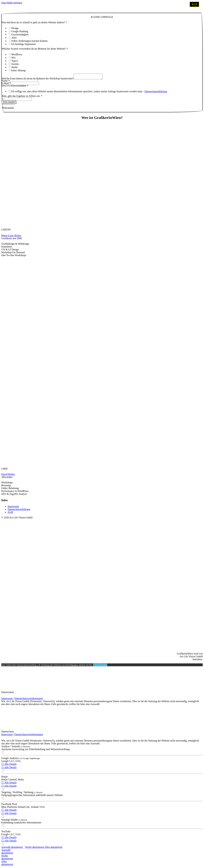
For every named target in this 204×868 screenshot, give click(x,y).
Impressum (13, 507)
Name (6, 82)
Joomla (15, 64)
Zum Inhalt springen (12, 3)
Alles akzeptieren (53, 848)
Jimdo (14, 67)
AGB (10, 513)
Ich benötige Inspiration (24, 44)
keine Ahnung (18, 70)
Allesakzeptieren (7, 864)
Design (15, 28)
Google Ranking (20, 31)
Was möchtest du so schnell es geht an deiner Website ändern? (34, 22)
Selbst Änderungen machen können (29, 41)
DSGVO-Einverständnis (15, 87)
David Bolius (8, 475)
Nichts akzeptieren (35, 848)
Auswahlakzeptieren (7, 852)
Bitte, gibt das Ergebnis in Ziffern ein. (22, 97)
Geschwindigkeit (20, 35)
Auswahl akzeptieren (12, 848)
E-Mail (6, 84)
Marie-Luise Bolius (11, 236)
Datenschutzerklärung (156, 92)
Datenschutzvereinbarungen (29, 699)
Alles (14, 38)
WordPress (17, 54)
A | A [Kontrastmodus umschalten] (194, 4)
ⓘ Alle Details (9, 765)
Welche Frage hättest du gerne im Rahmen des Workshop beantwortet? (38, 79)
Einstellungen (100, 666)
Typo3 (15, 61)
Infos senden (9, 103)
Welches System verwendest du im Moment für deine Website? (35, 49)
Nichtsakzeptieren (7, 858)
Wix (13, 58)
